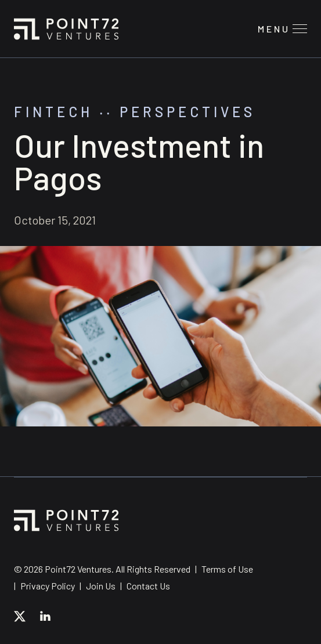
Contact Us (148, 586)
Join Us (101, 586)
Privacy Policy (48, 586)
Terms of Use (227, 569)
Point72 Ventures (66, 29)
